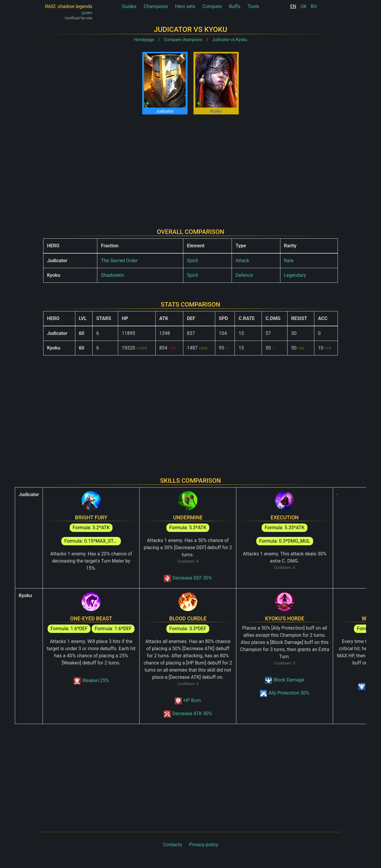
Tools (253, 6)
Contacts (172, 845)
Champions (156, 6)
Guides (129, 6)
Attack (242, 261)
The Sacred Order (119, 261)
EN (293, 6)
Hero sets (185, 6)
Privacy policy (204, 845)
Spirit (192, 261)
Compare (212, 6)
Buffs (235, 6)
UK (303, 6)
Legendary (295, 275)
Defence (244, 275)
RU (314, 6)
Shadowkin (113, 275)
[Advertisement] (190, 167)
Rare (289, 261)
